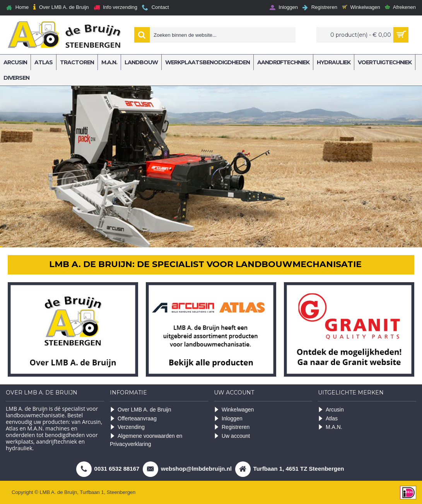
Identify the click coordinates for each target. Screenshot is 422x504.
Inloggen (228, 419)
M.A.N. (330, 427)
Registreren (232, 427)
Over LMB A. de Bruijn (141, 410)
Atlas (328, 419)
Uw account (232, 436)
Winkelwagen (234, 410)
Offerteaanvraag (133, 419)
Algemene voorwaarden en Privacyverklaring (146, 440)
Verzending (127, 427)
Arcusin (331, 410)
